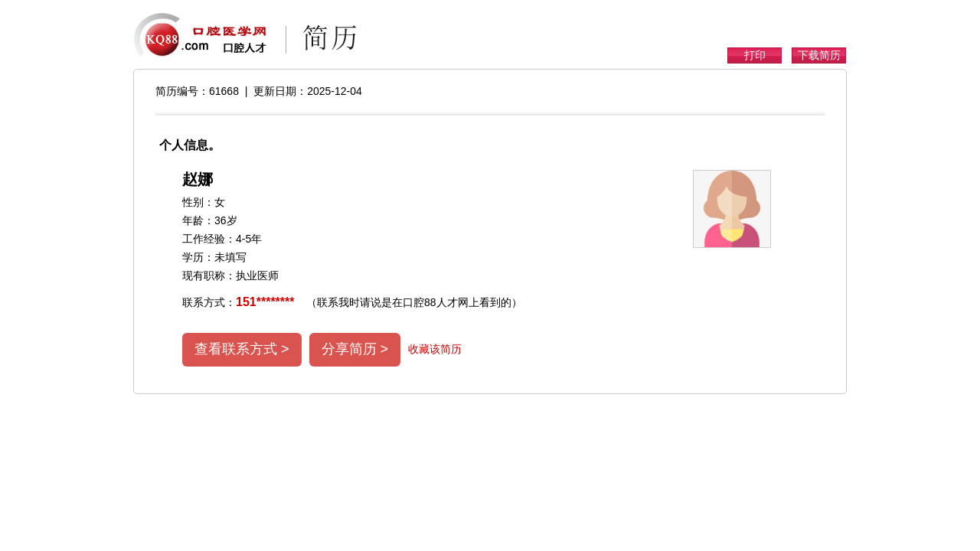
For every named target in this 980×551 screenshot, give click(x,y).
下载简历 (819, 55)
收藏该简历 (435, 349)
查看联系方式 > (242, 349)
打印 (755, 55)
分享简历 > (355, 349)
